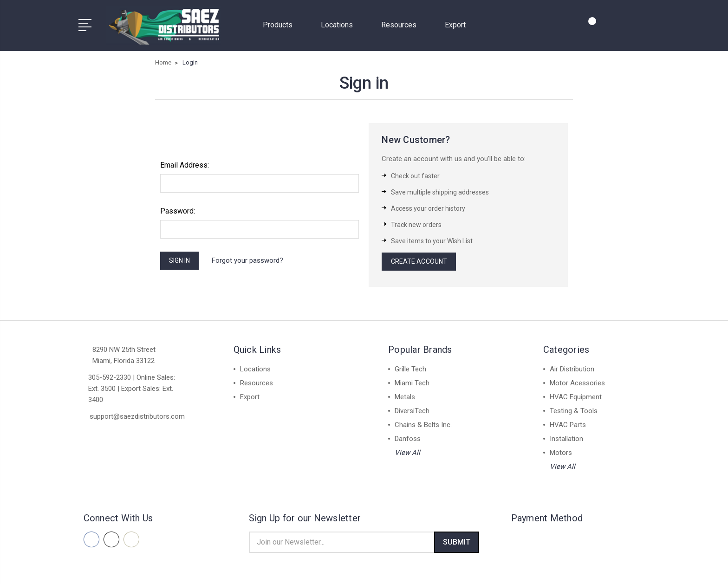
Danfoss (408, 438)
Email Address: (185, 162)
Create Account (421, 260)
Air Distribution (572, 369)
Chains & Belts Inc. (423, 424)
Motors (561, 452)
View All (407, 452)
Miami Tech (412, 383)
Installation (566, 438)
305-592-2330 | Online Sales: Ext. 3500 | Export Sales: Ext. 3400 (132, 388)
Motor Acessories (577, 383)
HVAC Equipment (576, 396)
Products (282, 23)
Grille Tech (410, 369)
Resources (403, 23)
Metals (405, 396)
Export (455, 23)
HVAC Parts (568, 424)
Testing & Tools (574, 410)
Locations (341, 23)
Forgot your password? (253, 259)
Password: (178, 208)
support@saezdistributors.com (137, 416)
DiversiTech (412, 410)
